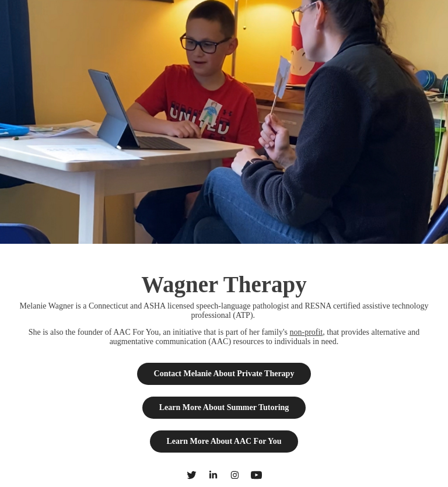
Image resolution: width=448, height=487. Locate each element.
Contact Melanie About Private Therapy (224, 374)
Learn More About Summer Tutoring (224, 407)
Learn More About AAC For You (224, 441)
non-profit (306, 332)
